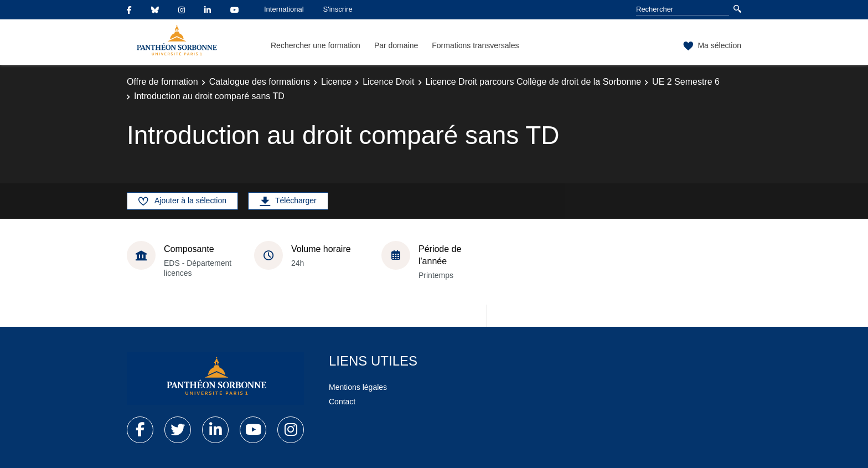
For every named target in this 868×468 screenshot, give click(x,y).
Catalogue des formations (260, 82)
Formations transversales (475, 45)
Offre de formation (162, 82)
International (284, 9)
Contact (342, 402)
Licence (336, 82)
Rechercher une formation (316, 45)
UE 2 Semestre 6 (686, 82)
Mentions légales (358, 387)
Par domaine (396, 45)
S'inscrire (338, 9)
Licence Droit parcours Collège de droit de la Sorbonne (534, 82)
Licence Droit (388, 82)
